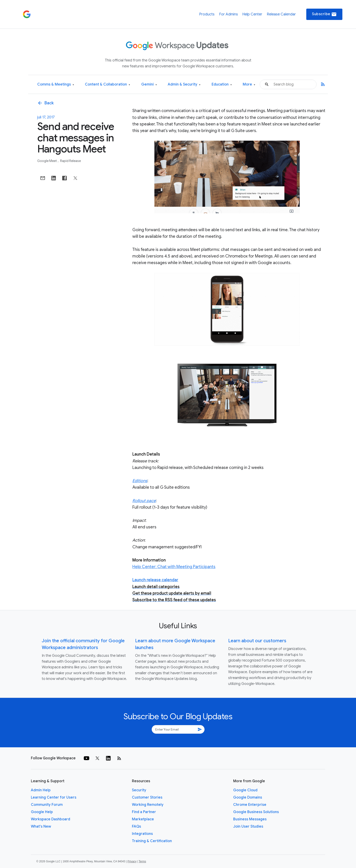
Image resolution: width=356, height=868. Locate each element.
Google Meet (47, 161)
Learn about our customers (257, 641)
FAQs (136, 826)
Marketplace (143, 819)
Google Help (42, 812)
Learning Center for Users (54, 797)
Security (139, 790)
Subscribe (324, 14)
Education (222, 85)
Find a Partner (144, 812)
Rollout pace (144, 501)
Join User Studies (248, 826)
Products (207, 14)
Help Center (252, 14)
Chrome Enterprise (250, 805)
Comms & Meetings (56, 85)
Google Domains (248, 797)
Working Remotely (148, 805)
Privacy (132, 861)
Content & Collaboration (108, 85)
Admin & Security (184, 85)
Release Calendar (281, 14)
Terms (142, 861)
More (249, 85)
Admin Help (41, 790)
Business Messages (250, 819)
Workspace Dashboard (51, 819)
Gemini (149, 85)
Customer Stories (147, 797)
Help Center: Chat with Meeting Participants (174, 567)
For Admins (229, 14)
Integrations (142, 834)
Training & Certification (152, 841)
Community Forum (47, 805)
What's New (41, 826)
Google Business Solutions (256, 812)
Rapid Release (70, 161)
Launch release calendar (155, 580)
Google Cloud (245, 790)
